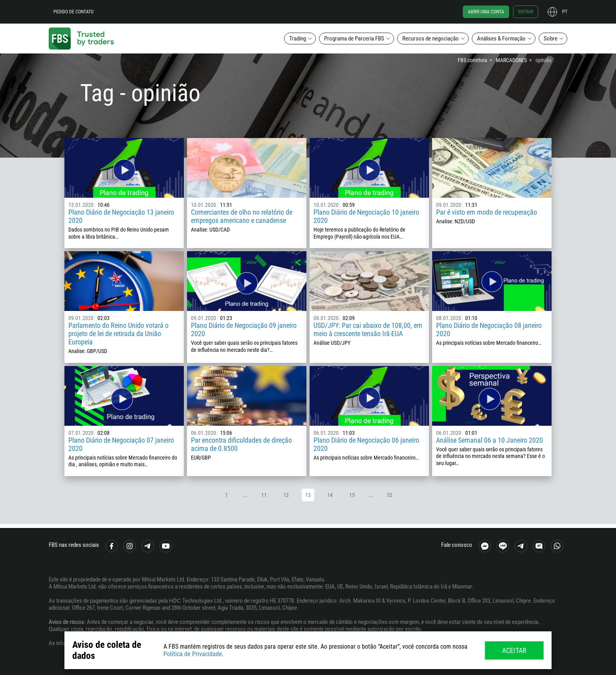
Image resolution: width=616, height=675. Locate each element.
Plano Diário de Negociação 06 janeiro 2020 (366, 444)
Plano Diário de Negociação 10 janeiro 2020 (366, 216)
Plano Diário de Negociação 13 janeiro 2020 (121, 216)
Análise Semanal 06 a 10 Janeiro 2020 (489, 440)
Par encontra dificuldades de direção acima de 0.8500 (241, 444)
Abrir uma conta (486, 12)
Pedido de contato (73, 12)
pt (565, 12)
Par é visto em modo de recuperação (487, 212)
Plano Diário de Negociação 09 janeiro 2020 (244, 329)
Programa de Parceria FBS (354, 39)
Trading (298, 39)
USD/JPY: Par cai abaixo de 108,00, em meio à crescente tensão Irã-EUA (368, 329)
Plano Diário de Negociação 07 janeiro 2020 (121, 444)
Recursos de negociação (431, 39)
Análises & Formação (501, 39)
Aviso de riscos (66, 622)
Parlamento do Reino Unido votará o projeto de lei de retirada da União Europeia (118, 334)
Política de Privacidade (193, 654)
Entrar (526, 12)
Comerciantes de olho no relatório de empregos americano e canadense (242, 216)
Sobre (551, 39)
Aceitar (514, 650)
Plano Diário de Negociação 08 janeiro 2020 (489, 329)
